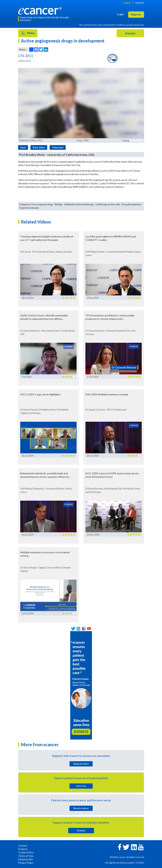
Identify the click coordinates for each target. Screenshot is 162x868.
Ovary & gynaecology (42, 204)
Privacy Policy (26, 863)
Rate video (39, 147)
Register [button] (136, 14)
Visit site (81, 786)
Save (23, 147)
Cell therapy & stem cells (108, 204)
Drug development (131, 204)
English (127, 3)
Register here (81, 764)
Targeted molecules (29, 208)
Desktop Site (26, 859)
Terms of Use (26, 856)
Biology (59, 204)
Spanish (140, 3)
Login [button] (120, 14)
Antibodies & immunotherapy (79, 204)
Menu (28, 33)
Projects (23, 849)
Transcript (58, 147)
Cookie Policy (26, 852)
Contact (23, 846)
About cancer (81, 808)
